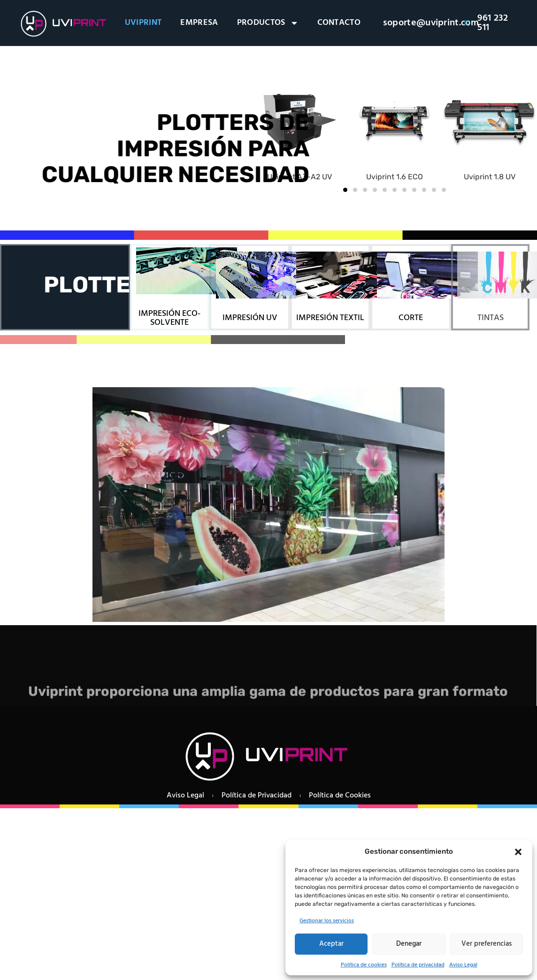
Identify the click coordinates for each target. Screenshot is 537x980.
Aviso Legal (463, 965)
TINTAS (491, 318)
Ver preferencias (487, 944)
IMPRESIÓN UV (250, 318)
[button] (518, 852)
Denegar (409, 944)
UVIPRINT (143, 23)
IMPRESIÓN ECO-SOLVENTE (169, 318)
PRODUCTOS (268, 23)
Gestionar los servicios (327, 921)
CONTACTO (339, 23)
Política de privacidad (418, 965)
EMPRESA (199, 23)
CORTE (411, 318)
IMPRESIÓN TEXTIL (330, 318)
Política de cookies (364, 965)
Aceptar (331, 944)
